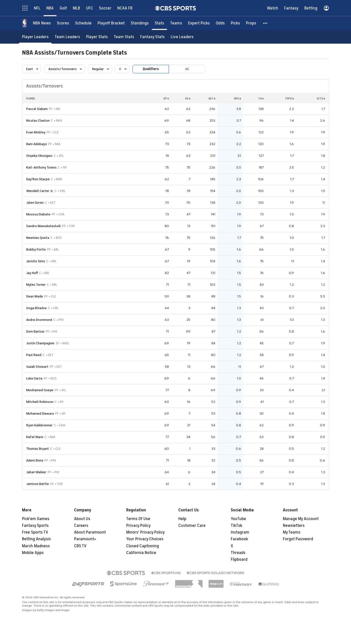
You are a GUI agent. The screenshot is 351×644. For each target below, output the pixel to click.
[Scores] (63, 23)
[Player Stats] (97, 37)
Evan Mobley (36, 132)
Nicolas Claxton (38, 121)
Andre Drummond (39, 320)
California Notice (141, 553)
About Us (82, 519)
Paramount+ (85, 539)
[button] (265, 23)
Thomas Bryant (38, 449)
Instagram (240, 532)
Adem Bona (35, 460)
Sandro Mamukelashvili (44, 226)
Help (182, 519)
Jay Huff (32, 273)
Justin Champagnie (40, 343)
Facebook (239, 539)
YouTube (238, 519)
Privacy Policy (138, 526)
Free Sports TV (35, 532)
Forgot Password (298, 539)
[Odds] (220, 23)
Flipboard (239, 559)
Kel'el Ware (35, 437)
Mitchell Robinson (40, 402)
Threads (238, 553)
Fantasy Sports (35, 526)
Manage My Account (301, 519)
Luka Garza (34, 378)
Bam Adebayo (37, 144)
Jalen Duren (35, 203)
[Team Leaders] (67, 37)
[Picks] (235, 23)
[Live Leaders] (182, 37)
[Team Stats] (124, 37)
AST (212, 98)
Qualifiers (151, 69)
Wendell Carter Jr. (40, 191)
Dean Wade (35, 296)
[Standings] (140, 23)
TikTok (236, 526)
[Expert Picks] (199, 23)
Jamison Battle (38, 484)
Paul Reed (34, 355)
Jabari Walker (36, 472)
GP (166, 98)
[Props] (251, 23)
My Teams (292, 532)
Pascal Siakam (37, 109)
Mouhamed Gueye (40, 390)
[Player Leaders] (35, 37)
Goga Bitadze (36, 308)
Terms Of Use (138, 519)
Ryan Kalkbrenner (39, 425)
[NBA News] (42, 23)
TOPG (289, 98)
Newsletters (294, 526)
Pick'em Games (36, 519)
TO (261, 98)
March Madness (36, 546)
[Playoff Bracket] (111, 23)
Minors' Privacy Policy (145, 532)
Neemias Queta (38, 238)
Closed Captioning (143, 546)
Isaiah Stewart (37, 367)
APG (237, 98)
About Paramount (90, 532)
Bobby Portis (36, 249)
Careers (81, 526)
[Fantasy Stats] (152, 37)
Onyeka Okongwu (39, 156)
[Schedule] (83, 23)
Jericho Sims (36, 261)
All (187, 69)
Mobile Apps (33, 553)
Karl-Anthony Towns (41, 167)
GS (188, 98)
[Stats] (159, 23)
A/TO (321, 98)
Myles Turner (36, 285)
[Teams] (176, 23)
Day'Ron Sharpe (38, 179)
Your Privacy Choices (145, 539)
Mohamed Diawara (40, 414)
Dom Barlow (35, 331)
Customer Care (192, 526)
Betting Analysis (36, 539)
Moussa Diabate (38, 214)
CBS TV (80, 546)
